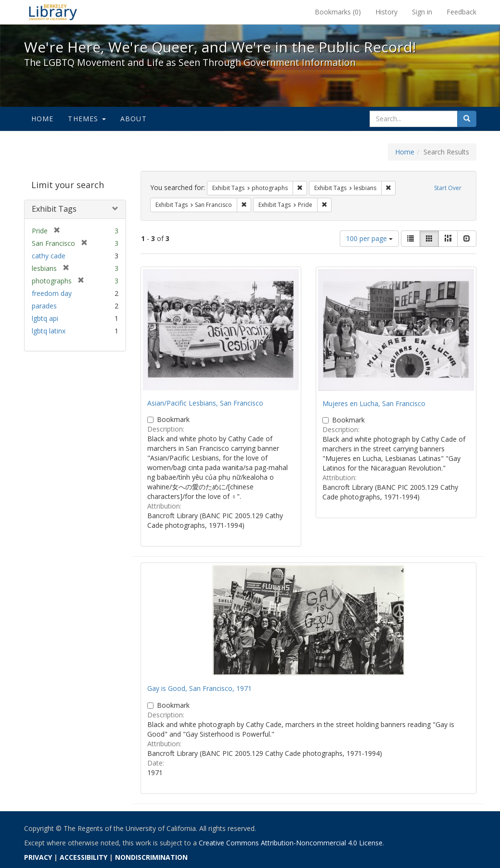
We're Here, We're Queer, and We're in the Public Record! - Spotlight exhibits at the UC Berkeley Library (53, 12)
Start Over (448, 188)
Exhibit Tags (54, 209)
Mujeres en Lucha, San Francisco (374, 403)
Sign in (422, 12)
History (386, 12)
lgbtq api (45, 318)
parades (44, 306)
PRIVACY (38, 857)
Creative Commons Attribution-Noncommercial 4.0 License (291, 843)
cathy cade (49, 256)
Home (43, 119)
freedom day (52, 293)
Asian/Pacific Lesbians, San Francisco (205, 403)
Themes (87, 119)
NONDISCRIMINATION (151, 857)
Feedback (462, 12)
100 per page (369, 238)
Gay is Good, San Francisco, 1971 (199, 688)
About (134, 119)
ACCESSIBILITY (83, 857)
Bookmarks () (338, 12)
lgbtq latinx (49, 331)
